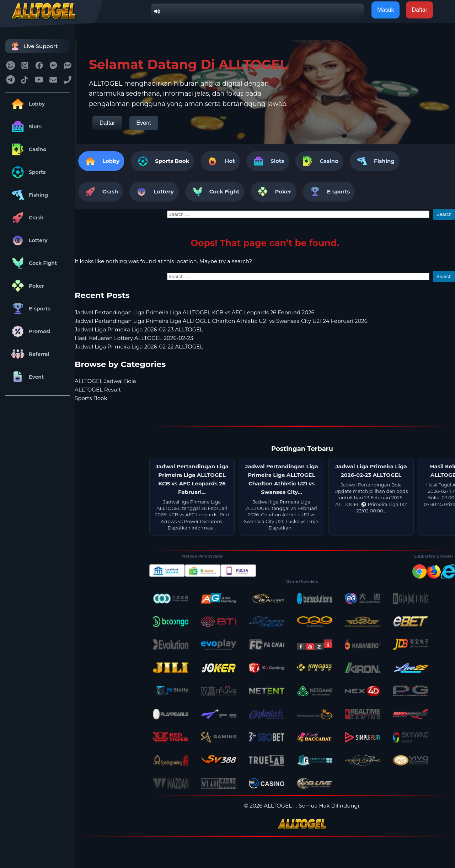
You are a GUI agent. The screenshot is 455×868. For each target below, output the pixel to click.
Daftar (107, 123)
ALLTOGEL (278, 806)
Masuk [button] (386, 10)
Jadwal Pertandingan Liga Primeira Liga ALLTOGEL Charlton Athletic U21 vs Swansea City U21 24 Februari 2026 (221, 321)
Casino (28, 149)
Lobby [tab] (101, 161)
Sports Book (172, 161)
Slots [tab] (268, 161)
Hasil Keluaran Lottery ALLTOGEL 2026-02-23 (134, 338)
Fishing (28, 195)
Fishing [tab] (375, 161)
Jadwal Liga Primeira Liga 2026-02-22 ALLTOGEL (139, 347)
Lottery (28, 240)
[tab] (162, 161)
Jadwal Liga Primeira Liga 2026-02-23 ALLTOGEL (139, 329)
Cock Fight (33, 263)
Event (26, 377)
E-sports (30, 309)
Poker (26, 286)
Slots (25, 127)
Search (444, 214)
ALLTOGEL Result (98, 390)
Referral (29, 354)
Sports (27, 172)
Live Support (33, 46)
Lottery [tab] (154, 192)
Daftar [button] (419, 10)
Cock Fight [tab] (215, 192)
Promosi (30, 331)
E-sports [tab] (329, 192)
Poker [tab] (273, 192)
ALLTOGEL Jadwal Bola (105, 381)
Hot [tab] (220, 161)
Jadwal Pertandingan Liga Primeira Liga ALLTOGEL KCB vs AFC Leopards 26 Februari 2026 (195, 312)
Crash (26, 218)
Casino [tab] (319, 161)
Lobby (27, 104)
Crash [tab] (101, 192)
